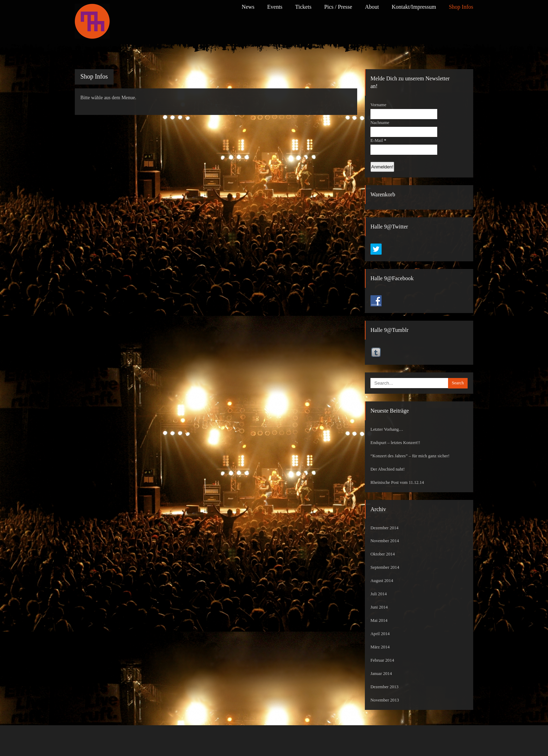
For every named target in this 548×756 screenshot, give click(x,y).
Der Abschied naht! (388, 469)
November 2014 (385, 541)
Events (275, 7)
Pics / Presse (338, 7)
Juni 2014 (379, 607)
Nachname (380, 123)
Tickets (304, 7)
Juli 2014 (379, 594)
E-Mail (378, 140)
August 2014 (382, 581)
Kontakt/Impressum (414, 7)
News (248, 7)
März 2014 (380, 647)
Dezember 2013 (384, 687)
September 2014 (385, 567)
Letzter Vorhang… (387, 429)
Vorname (378, 105)
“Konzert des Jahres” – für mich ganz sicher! (410, 456)
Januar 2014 (381, 674)
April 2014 (380, 634)
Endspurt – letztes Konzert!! (395, 443)
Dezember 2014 (384, 528)
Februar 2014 (382, 660)
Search (458, 383)
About (372, 7)
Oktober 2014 (383, 554)
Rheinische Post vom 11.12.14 (397, 482)
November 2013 (385, 700)
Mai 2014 (379, 620)
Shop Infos (461, 7)
